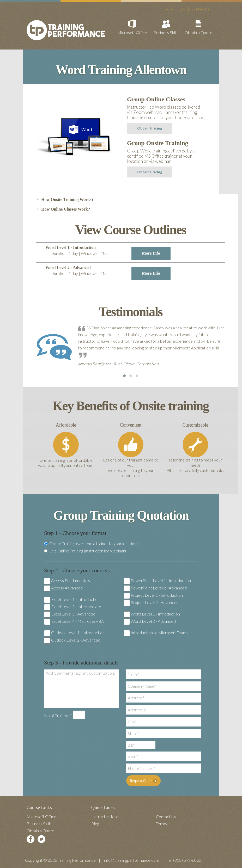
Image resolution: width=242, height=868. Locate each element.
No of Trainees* (58, 715)
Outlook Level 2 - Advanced (76, 640)
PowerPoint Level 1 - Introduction (161, 580)
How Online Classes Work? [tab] (63, 209)
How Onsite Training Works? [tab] (65, 200)
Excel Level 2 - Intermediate (76, 607)
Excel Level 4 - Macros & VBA (77, 621)
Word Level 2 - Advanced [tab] (108, 273)
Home (168, 9)
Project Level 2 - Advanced (155, 602)
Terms (161, 824)
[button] (124, 376)
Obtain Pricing (150, 128)
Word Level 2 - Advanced (153, 621)
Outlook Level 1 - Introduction (78, 633)
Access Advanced (67, 588)
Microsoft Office (132, 32)
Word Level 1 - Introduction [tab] (108, 253)
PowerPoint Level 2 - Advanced (159, 588)
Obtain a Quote (198, 32)
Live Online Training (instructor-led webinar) (85, 551)
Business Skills (166, 32)
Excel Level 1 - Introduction (75, 599)
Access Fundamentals (71, 580)
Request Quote (143, 781)
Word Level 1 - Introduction (155, 614)
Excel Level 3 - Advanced (73, 614)
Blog (95, 824)
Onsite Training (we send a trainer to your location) (91, 544)
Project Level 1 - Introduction (157, 595)
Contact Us (200, 9)
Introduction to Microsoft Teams (159, 633)
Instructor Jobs (105, 817)
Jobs (182, 9)
